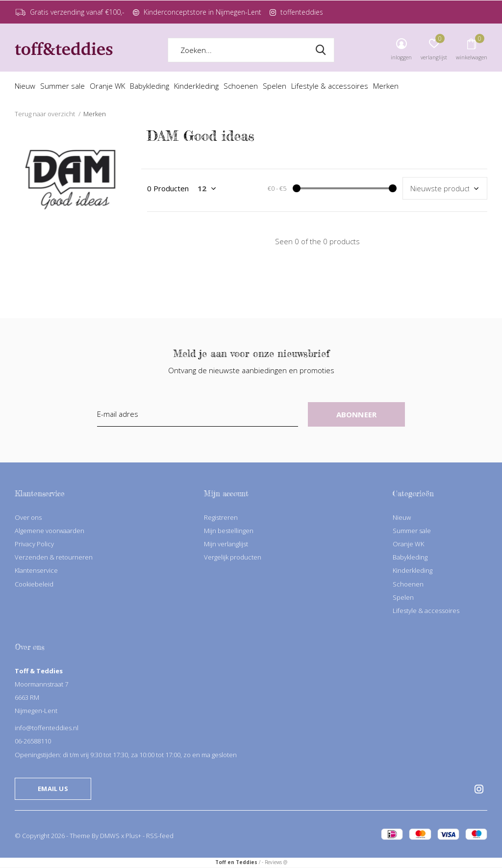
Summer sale (63, 86)
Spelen (275, 86)
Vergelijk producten (233, 557)
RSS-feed (160, 836)
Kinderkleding (196, 86)
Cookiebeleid (34, 584)
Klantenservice (36, 570)
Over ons (28, 517)
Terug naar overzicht (45, 114)
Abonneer (357, 414)
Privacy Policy (34, 544)
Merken (386, 86)
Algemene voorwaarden (50, 531)
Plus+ (133, 836)
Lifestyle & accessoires (330, 86)
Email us (53, 789)
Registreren (221, 517)
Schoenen (241, 86)
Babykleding (150, 86)
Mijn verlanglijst (226, 544)
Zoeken (321, 50)
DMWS (110, 836)
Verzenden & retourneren (54, 557)
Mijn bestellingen (229, 531)
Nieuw (25, 86)
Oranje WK (107, 86)
